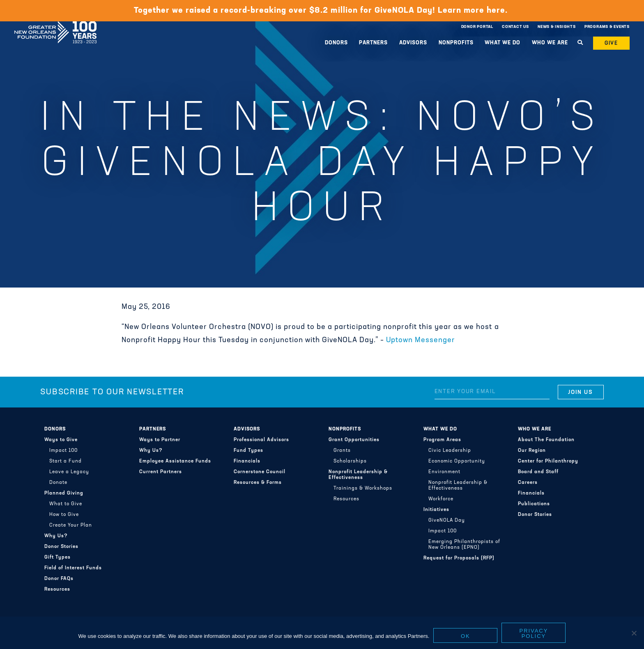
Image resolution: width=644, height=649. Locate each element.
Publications (534, 504)
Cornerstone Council (260, 472)
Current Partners (161, 472)
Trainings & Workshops (363, 488)
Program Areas (442, 440)
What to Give (66, 504)
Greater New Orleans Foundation (55, 25)
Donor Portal (477, 27)
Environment (444, 472)
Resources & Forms (258, 483)
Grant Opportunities (354, 440)
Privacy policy (534, 633)
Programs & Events (607, 27)
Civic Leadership (450, 451)
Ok (466, 636)
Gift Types (57, 557)
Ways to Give (61, 440)
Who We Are (550, 43)
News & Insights (557, 27)
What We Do (503, 43)
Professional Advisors (261, 440)
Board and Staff (538, 472)
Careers (528, 483)
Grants (342, 451)
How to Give (64, 515)
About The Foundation (546, 440)
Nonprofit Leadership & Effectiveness (358, 475)
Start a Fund (66, 461)
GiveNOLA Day (447, 520)
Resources (57, 589)
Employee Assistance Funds (175, 461)
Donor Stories (61, 547)
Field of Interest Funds (73, 568)
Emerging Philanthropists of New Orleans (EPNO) (464, 545)
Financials (247, 461)
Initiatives (436, 510)
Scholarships (350, 461)
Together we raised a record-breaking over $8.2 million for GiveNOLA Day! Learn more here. (322, 11)
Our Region (532, 451)
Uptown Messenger (421, 340)
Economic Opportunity (457, 461)
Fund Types (248, 451)
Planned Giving (64, 493)
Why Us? (56, 536)
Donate (58, 483)
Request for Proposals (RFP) (459, 558)
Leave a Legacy (69, 472)
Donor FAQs (59, 579)
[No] (634, 633)
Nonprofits (456, 43)
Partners (373, 43)
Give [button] (612, 43)
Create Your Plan (71, 525)
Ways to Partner (160, 440)
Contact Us (515, 27)
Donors (336, 43)
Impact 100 (63, 451)
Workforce (441, 499)
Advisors (413, 43)
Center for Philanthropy (548, 461)
